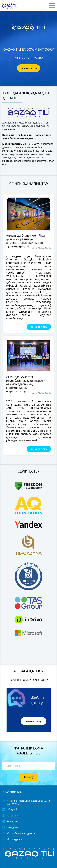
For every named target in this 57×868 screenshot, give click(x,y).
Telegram (12, 821)
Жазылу (28, 777)
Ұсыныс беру (34, 721)
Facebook (12, 816)
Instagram (13, 827)
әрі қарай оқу (39, 327)
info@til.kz (13, 809)
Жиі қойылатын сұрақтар (22, 833)
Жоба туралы (15, 839)
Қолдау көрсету (28, 68)
